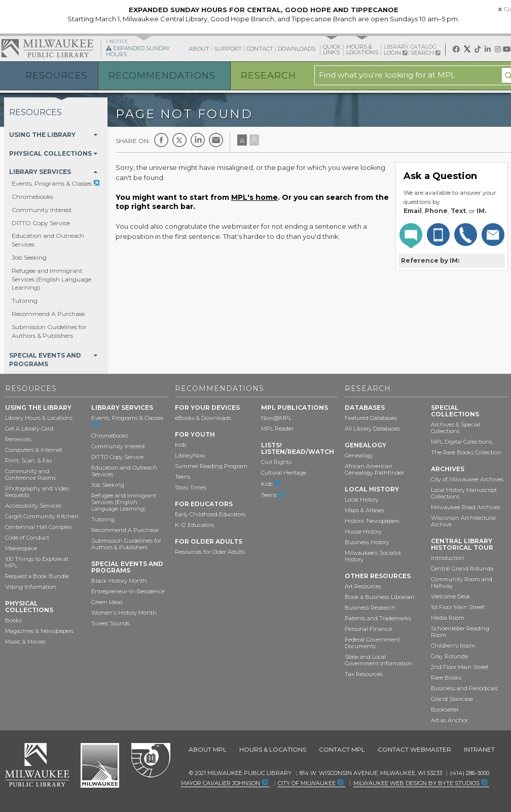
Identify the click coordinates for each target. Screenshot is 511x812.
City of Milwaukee (100, 765)
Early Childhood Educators (210, 514)
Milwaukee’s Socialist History (373, 556)
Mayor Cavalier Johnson (221, 783)
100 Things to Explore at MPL (37, 562)
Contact (260, 49)
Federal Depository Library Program (150, 761)
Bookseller (445, 710)
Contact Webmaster (414, 749)
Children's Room (453, 646)
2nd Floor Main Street (460, 667)
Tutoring (25, 301)
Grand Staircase (452, 699)
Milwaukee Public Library (47, 48)
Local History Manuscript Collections (464, 493)
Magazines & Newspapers (39, 631)
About (199, 49)
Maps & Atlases (364, 510)
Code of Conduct (27, 538)
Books (13, 620)
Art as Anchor (449, 720)
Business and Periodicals (464, 688)
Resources (57, 76)
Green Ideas (107, 602)
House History (363, 532)
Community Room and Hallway (462, 582)
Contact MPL (342, 749)
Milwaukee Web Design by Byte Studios (416, 783)
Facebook (161, 140)
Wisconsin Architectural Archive (463, 521)
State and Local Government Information (378, 660)
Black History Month (119, 581)
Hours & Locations (362, 49)
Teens (183, 477)
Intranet (479, 749)
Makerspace (21, 548)
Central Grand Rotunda (462, 569)
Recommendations (162, 76)
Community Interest (42, 210)
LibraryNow (190, 455)
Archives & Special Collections (455, 428)
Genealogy (359, 455)
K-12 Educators (194, 525)
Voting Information (31, 587)
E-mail (216, 140)
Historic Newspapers (372, 521)
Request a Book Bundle (37, 576)
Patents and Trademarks (378, 618)
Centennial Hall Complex (39, 527)
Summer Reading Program (211, 466)
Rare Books (446, 678)
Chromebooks (32, 197)
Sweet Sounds (111, 623)
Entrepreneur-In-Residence (128, 591)
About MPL (208, 749)
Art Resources (363, 586)
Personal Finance (368, 629)
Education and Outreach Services (124, 471)
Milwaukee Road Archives (466, 507)
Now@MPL (276, 418)
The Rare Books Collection (466, 452)
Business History (367, 542)
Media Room (448, 618)
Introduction (448, 558)
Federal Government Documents (372, 643)
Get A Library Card (29, 429)
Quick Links (332, 49)
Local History (362, 500)
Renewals (18, 439)
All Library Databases (372, 429)
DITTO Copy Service (41, 223)
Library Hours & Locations (39, 418)
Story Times (191, 487)
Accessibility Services (33, 506)
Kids (181, 445)
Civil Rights (276, 462)
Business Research (370, 608)
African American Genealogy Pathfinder (374, 469)
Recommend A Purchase (48, 314)
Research (268, 76)
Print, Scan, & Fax (29, 461)
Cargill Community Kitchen (42, 516)
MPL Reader (277, 429)
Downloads (297, 49)
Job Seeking (29, 257)
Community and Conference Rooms (30, 474)
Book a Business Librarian (380, 597)
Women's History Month (124, 613)
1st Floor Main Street (458, 607)
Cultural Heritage (284, 473)
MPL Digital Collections (462, 442)
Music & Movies (25, 642)
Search (425, 53)
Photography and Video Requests (37, 492)
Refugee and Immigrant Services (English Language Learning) (51, 279)
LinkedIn (198, 140)
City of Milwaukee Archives (467, 479)
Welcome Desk (451, 596)
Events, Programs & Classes (52, 183)
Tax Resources (364, 674)
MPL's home (254, 197)
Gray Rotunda (449, 656)
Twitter (179, 140)
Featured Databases (371, 418)
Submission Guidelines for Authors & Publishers (49, 331)
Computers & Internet (34, 450)
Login (395, 53)
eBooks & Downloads (203, 418)
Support (228, 49)
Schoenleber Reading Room (460, 632)
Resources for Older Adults (210, 552)
